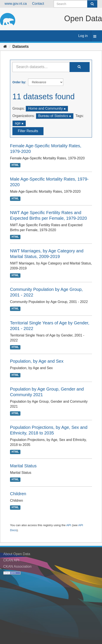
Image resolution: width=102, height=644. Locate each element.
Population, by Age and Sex (37, 361)
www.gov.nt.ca (16, 4)
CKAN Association (17, 566)
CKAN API (11, 560)
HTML (15, 165)
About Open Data (17, 554)
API (69, 525)
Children (18, 494)
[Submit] (92, 4)
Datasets (21, 46)
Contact (38, 4)
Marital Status (23, 466)
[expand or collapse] (95, 37)
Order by (19, 82)
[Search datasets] (76, 4)
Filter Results (28, 131)
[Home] (5, 46)
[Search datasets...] (41, 67)
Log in (83, 36)
